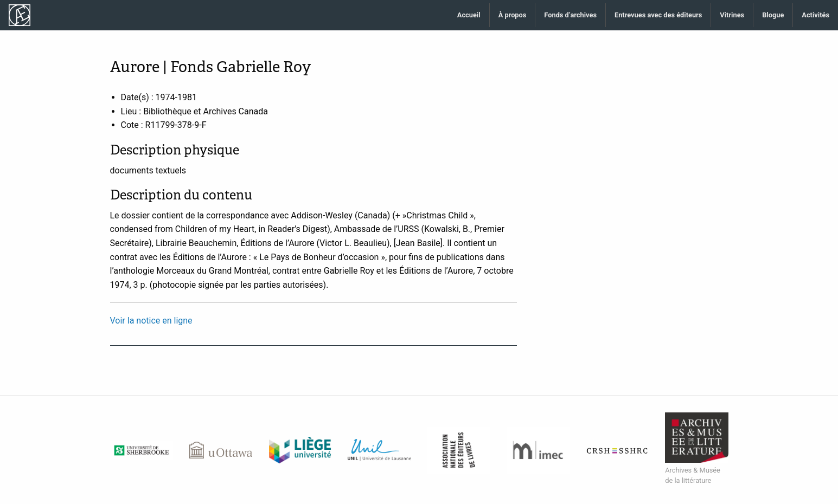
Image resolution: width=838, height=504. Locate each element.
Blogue (773, 15)
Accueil (469, 15)
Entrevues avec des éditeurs (658, 15)
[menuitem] (469, 15)
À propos (513, 15)
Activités (815, 15)
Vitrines (732, 15)
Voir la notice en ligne (151, 321)
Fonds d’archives (570, 15)
